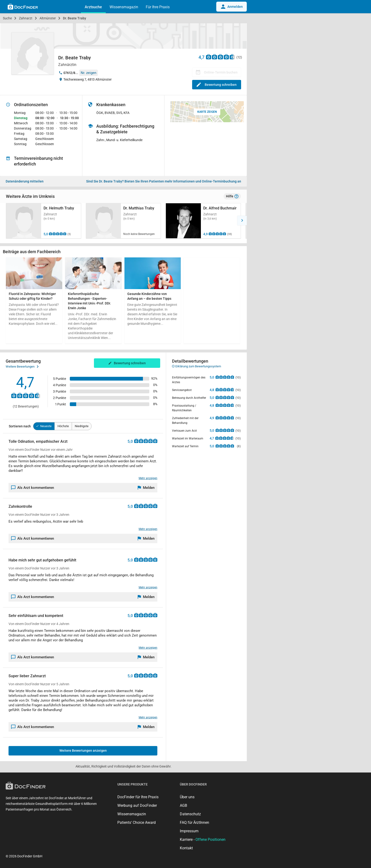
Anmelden (232, 7)
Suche (7, 18)
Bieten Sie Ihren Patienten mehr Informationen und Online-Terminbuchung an (164, 181)
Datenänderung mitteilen (25, 181)
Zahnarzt (26, 18)
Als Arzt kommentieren (33, 488)
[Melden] (146, 488)
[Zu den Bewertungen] (221, 57)
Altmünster (48, 18)
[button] (5, 221)
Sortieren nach (20, 426)
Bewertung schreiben (217, 85)
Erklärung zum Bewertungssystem (197, 366)
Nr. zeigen (88, 73)
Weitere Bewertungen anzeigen (83, 751)
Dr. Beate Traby (75, 18)
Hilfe (232, 196)
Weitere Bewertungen (22, 367)
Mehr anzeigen (148, 478)
